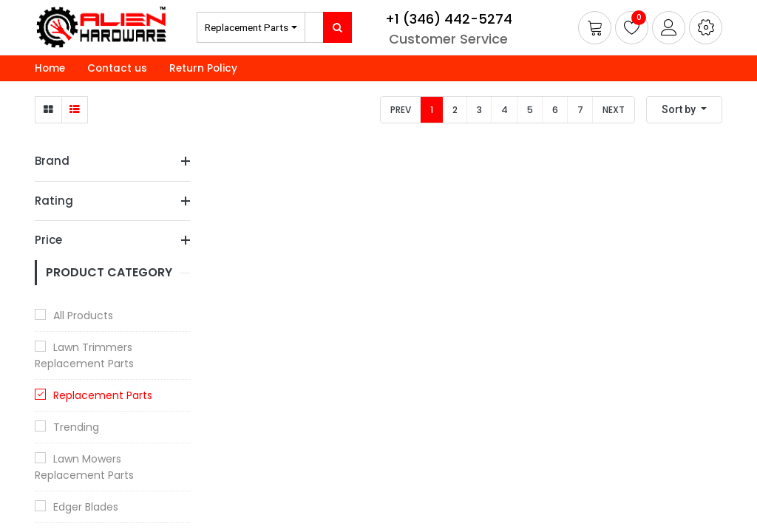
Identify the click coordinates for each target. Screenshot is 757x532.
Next (614, 110)
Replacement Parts (247, 27)
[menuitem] (50, 69)
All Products (83, 316)
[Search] (337, 27)
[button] (706, 28)
